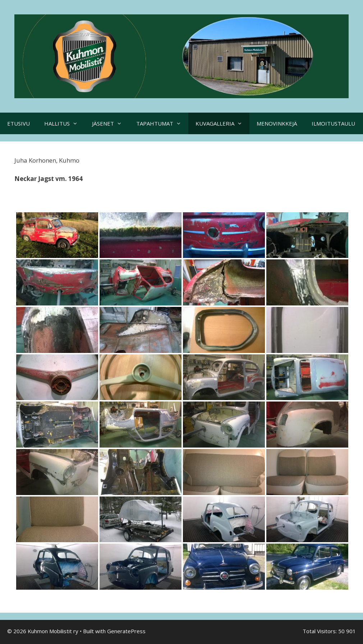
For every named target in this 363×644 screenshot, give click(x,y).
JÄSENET (111, 123)
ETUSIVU (19, 123)
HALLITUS (65, 123)
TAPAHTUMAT (162, 123)
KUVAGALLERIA (222, 123)
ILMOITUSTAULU (333, 123)
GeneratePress (126, 631)
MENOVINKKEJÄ (277, 123)
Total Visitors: (320, 631)
